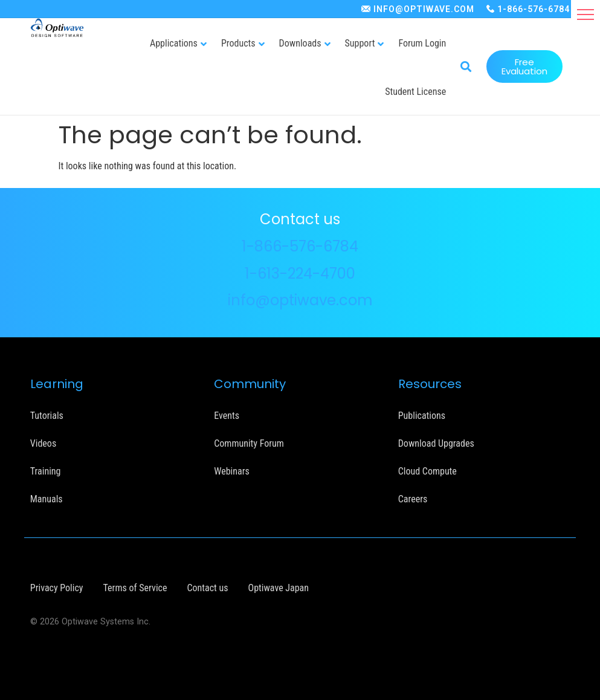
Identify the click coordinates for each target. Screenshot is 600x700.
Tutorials (47, 415)
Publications (422, 415)
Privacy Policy (57, 587)
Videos (43, 443)
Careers (413, 498)
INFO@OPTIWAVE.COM (424, 9)
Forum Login (422, 43)
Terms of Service (135, 587)
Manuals (47, 498)
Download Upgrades (436, 443)
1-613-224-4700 (300, 273)
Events (227, 415)
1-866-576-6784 (534, 9)
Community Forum (249, 443)
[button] (585, 15)
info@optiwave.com (300, 300)
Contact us (207, 587)
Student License (415, 92)
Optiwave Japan (279, 587)
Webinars (232, 471)
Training (46, 471)
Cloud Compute (427, 471)
